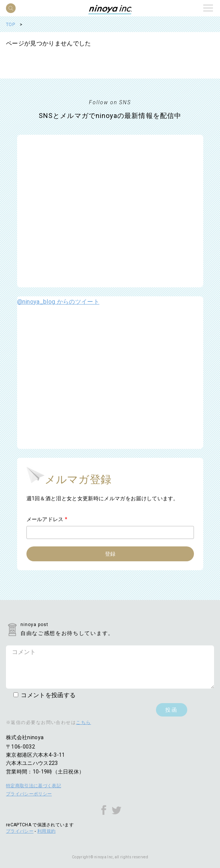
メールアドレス (47, 519)
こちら (83, 722)
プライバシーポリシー (29, 794)
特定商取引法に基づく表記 (34, 786)
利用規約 (46, 831)
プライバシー (20, 831)
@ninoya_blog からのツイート (58, 302)
